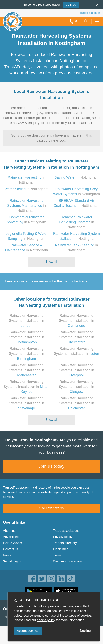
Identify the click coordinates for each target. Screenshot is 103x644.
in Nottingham (77, 177)
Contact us (11, 549)
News (7, 555)
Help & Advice (13, 543)
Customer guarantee (67, 561)
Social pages (12, 561)
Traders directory (65, 543)
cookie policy (46, 620)
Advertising (11, 537)
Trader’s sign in (90, 13)
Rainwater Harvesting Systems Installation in (27, 321)
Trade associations (66, 531)
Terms (57, 555)
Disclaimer (60, 549)
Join (71, 5)
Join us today (52, 466)
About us (9, 531)
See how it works (51, 508)
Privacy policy (63, 537)
